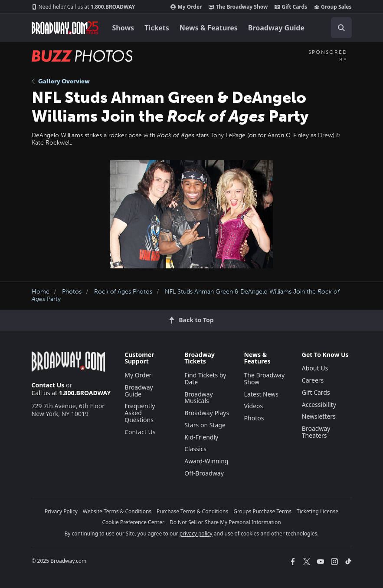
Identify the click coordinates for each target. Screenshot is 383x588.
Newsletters (319, 416)
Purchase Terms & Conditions (192, 511)
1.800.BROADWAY (83, 7)
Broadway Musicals (199, 398)
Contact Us (48, 385)
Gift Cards (291, 7)
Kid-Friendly (201, 437)
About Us (315, 368)
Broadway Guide (276, 28)
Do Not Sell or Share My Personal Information (225, 522)
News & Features (209, 28)
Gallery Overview (61, 81)
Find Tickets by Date (205, 378)
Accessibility (319, 405)
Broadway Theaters (316, 432)
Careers (313, 380)
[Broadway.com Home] (65, 28)
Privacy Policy (61, 511)
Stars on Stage (205, 425)
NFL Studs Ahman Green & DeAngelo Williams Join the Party (186, 295)
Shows (123, 28)
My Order (186, 7)
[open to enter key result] (341, 28)
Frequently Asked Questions (140, 413)
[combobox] (338, 28)
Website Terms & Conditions (117, 511)
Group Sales (333, 7)
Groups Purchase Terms (262, 511)
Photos (72, 292)
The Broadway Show (238, 7)
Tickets (157, 28)
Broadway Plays (207, 413)
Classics (195, 449)
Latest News (262, 394)
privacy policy (196, 533)
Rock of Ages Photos (123, 292)
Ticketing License (318, 511)
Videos (254, 406)
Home (41, 292)
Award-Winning (206, 461)
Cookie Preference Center (133, 522)
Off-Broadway (204, 473)
